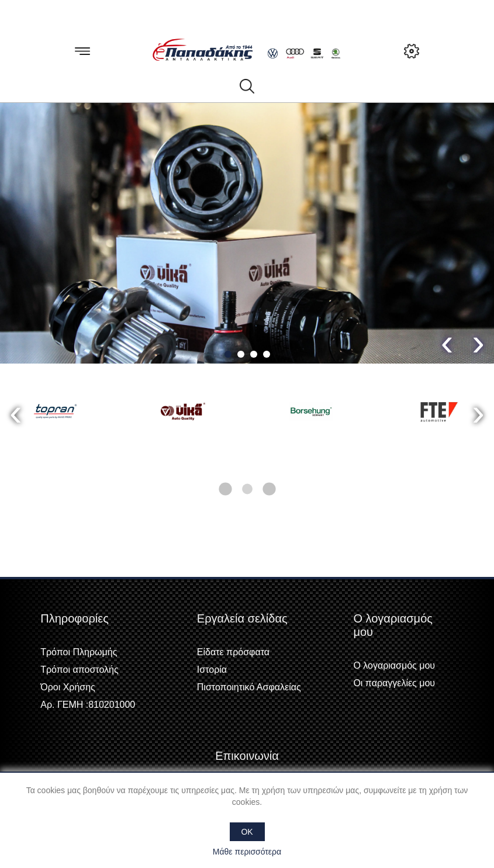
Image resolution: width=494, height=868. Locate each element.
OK (247, 832)
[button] (228, 354)
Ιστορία (212, 670)
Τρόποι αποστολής (79, 670)
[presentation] (447, 342)
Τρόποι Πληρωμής (79, 652)
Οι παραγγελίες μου (394, 683)
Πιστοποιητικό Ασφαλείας (249, 687)
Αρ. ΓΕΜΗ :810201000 (88, 705)
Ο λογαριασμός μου (394, 665)
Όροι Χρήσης (68, 687)
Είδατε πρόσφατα (233, 652)
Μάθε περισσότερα (247, 852)
